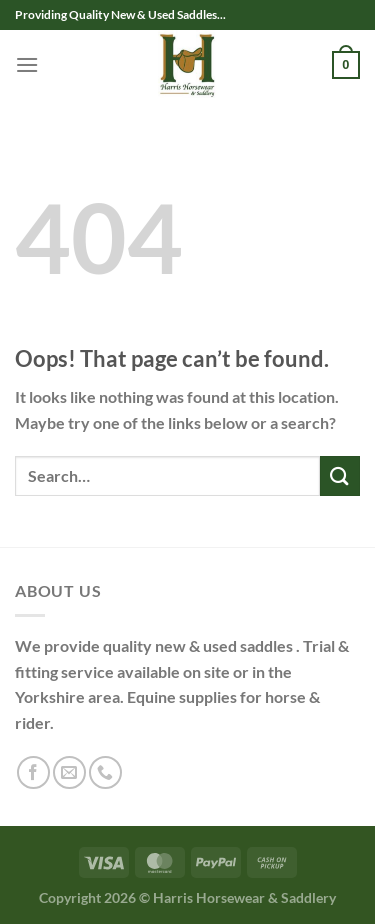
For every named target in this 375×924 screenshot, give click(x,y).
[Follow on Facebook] (33, 772)
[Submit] (340, 475)
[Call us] (105, 772)
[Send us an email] (69, 772)
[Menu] (27, 64)
